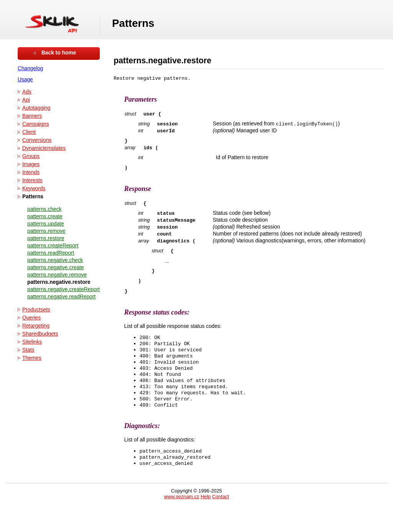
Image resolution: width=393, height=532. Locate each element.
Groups (31, 156)
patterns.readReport (51, 253)
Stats (28, 350)
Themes (32, 358)
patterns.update (46, 224)
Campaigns (36, 124)
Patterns (33, 197)
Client (29, 132)
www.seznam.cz (182, 521)
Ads (27, 92)
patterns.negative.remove (57, 275)
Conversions (37, 140)
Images (31, 164)
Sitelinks (32, 342)
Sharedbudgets (40, 334)
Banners (32, 116)
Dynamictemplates (44, 148)
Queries (31, 318)
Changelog (31, 68)
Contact (220, 521)
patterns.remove (46, 231)
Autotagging (36, 108)
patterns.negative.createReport (64, 289)
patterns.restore (46, 238)
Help (206, 521)
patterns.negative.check (55, 260)
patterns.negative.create (56, 268)
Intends (31, 172)
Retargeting (36, 326)
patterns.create (45, 217)
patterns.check (44, 209)
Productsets (36, 310)
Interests (32, 180)
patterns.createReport (53, 246)
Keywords (34, 189)
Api (26, 100)
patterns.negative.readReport (61, 297)
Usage (25, 80)
